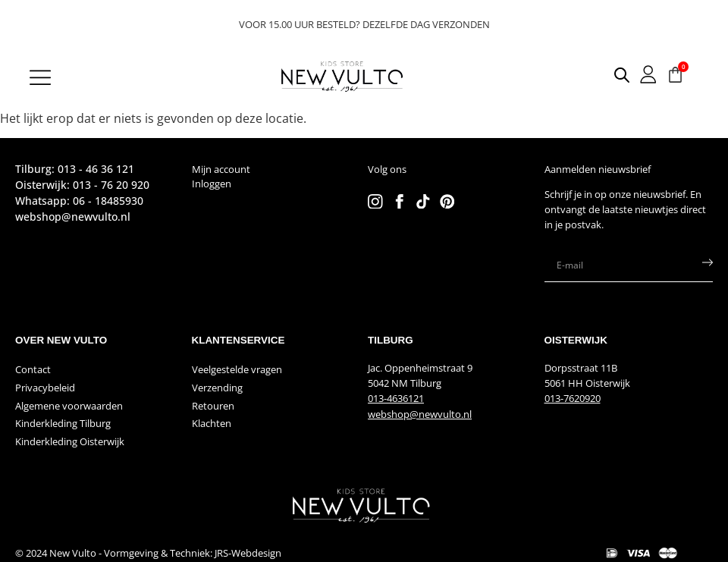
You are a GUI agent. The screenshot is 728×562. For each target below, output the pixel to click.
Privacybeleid (45, 388)
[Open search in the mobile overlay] (611, 75)
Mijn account (221, 169)
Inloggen (212, 184)
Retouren (213, 406)
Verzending (217, 388)
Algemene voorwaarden (69, 406)
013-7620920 (573, 398)
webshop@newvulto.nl (420, 414)
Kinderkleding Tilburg (63, 423)
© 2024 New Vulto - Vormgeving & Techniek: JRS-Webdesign (148, 553)
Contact (33, 369)
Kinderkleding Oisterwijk (70, 441)
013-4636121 (396, 398)
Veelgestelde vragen (237, 369)
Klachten (212, 423)
